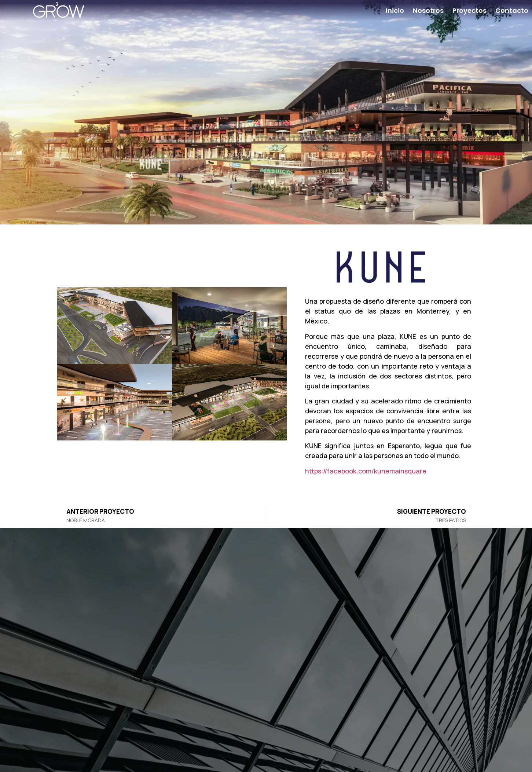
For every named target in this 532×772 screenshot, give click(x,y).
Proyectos (469, 10)
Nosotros (428, 10)
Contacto (512, 10)
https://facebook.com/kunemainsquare (366, 471)
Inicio (395, 10)
